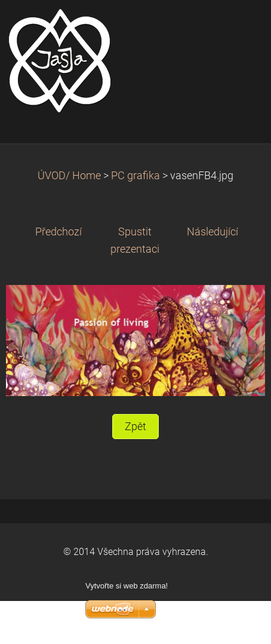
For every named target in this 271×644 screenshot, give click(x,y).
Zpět (135, 427)
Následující (213, 232)
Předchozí (58, 232)
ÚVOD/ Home (69, 176)
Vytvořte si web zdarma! (127, 586)
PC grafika (135, 176)
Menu (238, 27)
